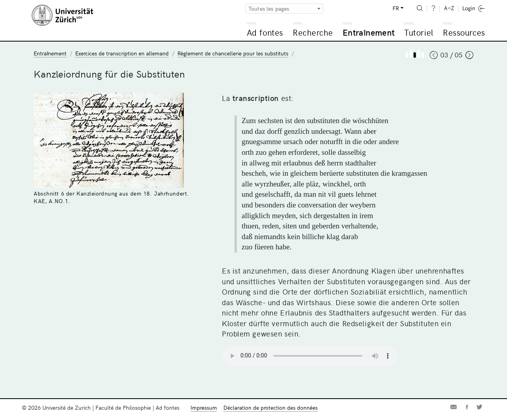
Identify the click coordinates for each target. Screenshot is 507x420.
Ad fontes (265, 32)
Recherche (313, 32)
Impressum (204, 408)
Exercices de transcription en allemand (122, 53)
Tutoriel (418, 32)
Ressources (464, 32)
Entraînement (369, 32)
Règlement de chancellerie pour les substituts (233, 53)
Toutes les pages (269, 9)
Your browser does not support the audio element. (310, 356)
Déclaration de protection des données (271, 408)
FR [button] (396, 8)
